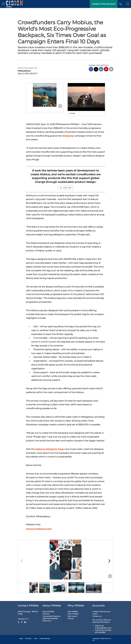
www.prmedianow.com (39, 529)
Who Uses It (72, 616)
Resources (47, 621)
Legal (21, 638)
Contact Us (23, 619)
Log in (95, 614)
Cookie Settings (45, 638)
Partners (46, 614)
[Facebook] (22, 622)
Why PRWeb (73, 612)
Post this (66, 188)
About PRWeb (48, 612)
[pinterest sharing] (106, 69)
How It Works (73, 614)
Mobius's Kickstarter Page (50, 449)
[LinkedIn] (25, 622)
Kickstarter (68, 136)
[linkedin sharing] (101, 69)
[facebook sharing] (91, 69)
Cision (107, 638)
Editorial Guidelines (50, 618)
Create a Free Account (104, 4)
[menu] (3, 4)
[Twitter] (19, 622)
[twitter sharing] (96, 70)
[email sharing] (111, 69)
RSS (36, 638)
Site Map (29, 638)
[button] (128, 4)
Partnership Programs (52, 616)
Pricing (70, 618)
